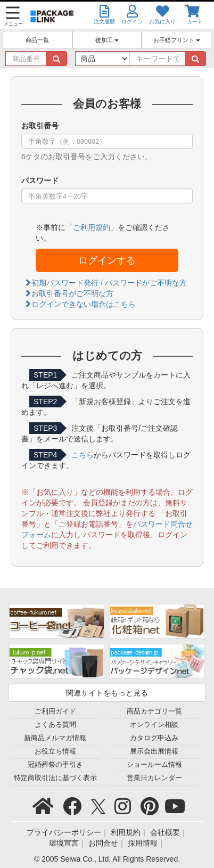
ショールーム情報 (154, 765)
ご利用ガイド (55, 711)
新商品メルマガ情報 (55, 738)
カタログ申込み (154, 738)
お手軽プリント (177, 40)
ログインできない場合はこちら (80, 304)
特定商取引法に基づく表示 (55, 778)
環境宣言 (64, 843)
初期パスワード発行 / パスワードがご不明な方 (105, 283)
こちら (83, 455)
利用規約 (126, 832)
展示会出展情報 (154, 751)
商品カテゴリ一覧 (154, 711)
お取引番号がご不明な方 (69, 293)
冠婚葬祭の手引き (55, 765)
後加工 (107, 40)
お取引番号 (40, 126)
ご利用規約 (92, 227)
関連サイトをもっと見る (107, 693)
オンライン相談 (154, 725)
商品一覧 (37, 40)
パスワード (40, 181)
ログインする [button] (107, 260)
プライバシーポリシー (64, 832)
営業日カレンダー (154, 778)
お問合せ (103, 843)
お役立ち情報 (55, 751)
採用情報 (143, 843)
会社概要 (165, 832)
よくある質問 (55, 725)
